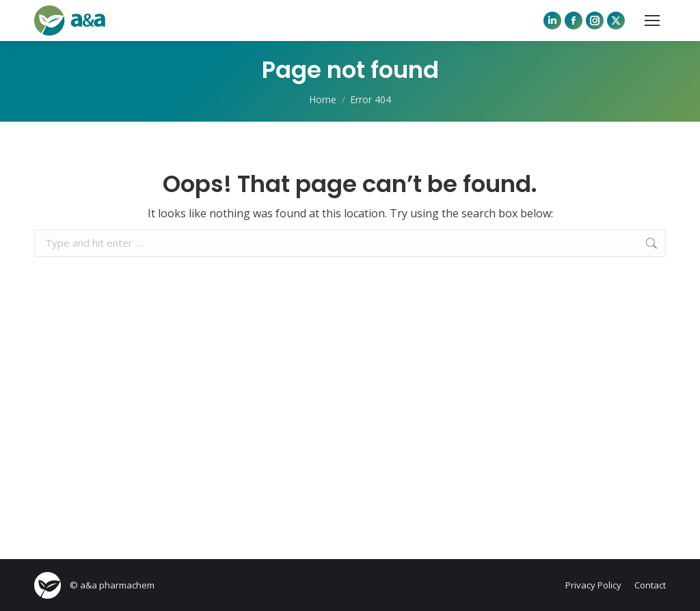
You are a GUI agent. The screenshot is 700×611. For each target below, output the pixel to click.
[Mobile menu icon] (652, 21)
